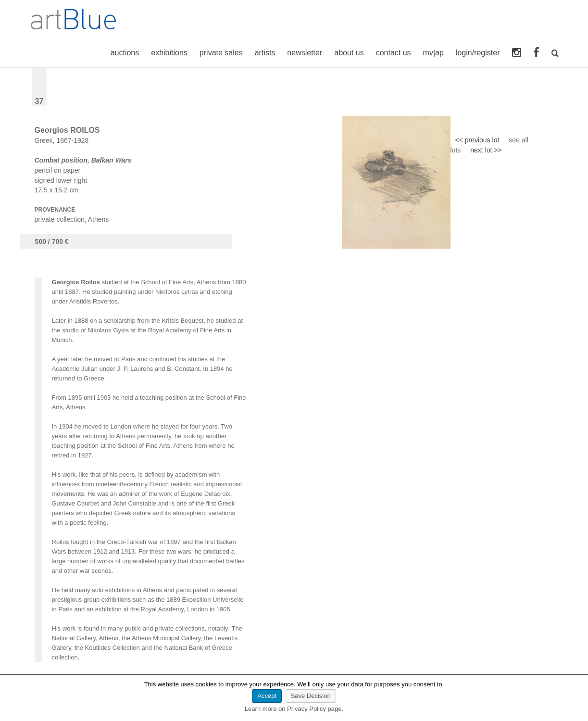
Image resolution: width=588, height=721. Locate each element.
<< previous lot (477, 140)
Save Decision (311, 696)
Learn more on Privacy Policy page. (294, 709)
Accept (267, 696)
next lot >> (486, 150)
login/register (478, 53)
